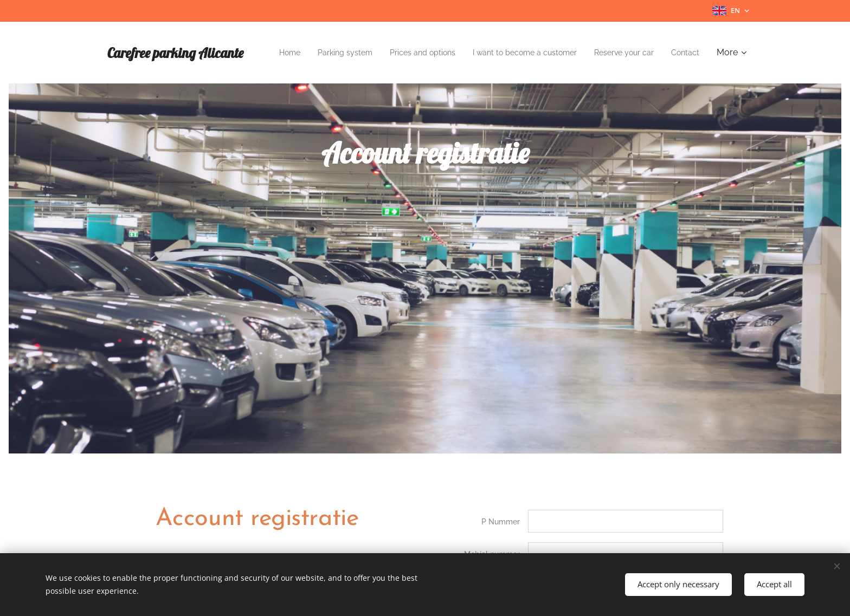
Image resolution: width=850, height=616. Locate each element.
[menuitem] (298, 53)
